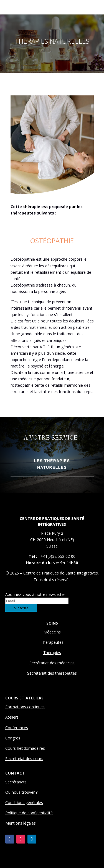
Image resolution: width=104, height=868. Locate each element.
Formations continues (25, 707)
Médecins (52, 632)
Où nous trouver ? (21, 792)
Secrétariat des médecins (52, 663)
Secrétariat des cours (24, 759)
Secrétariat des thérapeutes (52, 673)
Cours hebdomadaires (25, 748)
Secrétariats (16, 782)
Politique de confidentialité (29, 813)
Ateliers (12, 717)
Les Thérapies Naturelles (52, 464)
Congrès (13, 738)
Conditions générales (24, 802)
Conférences (17, 728)
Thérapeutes (52, 642)
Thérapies (52, 653)
